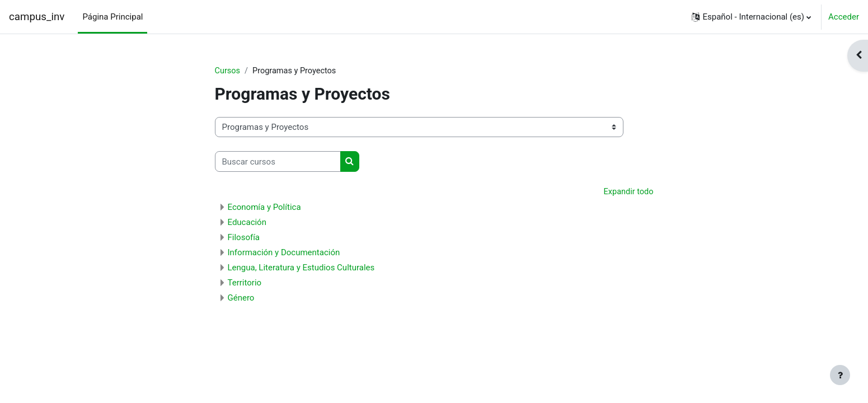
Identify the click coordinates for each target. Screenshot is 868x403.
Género (241, 298)
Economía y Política (264, 208)
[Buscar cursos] (278, 162)
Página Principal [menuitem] (112, 17)
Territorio (245, 283)
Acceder (844, 17)
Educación (247, 223)
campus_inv (37, 17)
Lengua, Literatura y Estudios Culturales (301, 268)
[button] (751, 17)
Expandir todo (627, 193)
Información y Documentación (284, 253)
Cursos (228, 71)
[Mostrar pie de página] (840, 375)
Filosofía (244, 238)
